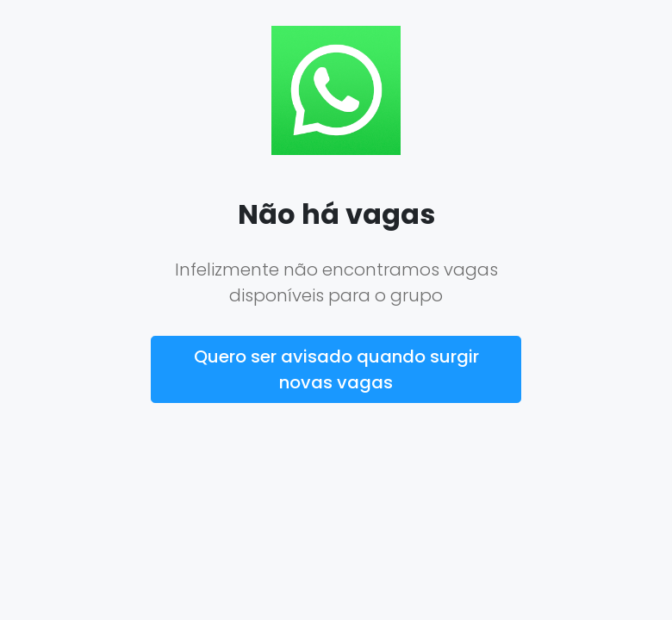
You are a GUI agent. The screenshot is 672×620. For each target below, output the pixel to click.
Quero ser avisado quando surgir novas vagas (336, 369)
